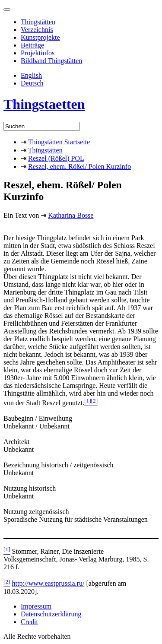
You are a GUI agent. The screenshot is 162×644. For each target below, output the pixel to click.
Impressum (36, 606)
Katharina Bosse (71, 215)
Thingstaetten (44, 104)
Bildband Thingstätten (51, 61)
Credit (29, 622)
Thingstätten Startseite (59, 142)
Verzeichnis (37, 30)
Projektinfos (38, 53)
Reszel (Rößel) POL (56, 158)
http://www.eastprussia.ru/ (48, 584)
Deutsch (32, 83)
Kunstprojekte (40, 37)
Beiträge (32, 45)
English (31, 75)
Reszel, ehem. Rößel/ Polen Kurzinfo (79, 167)
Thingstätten (38, 22)
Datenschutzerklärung (51, 614)
